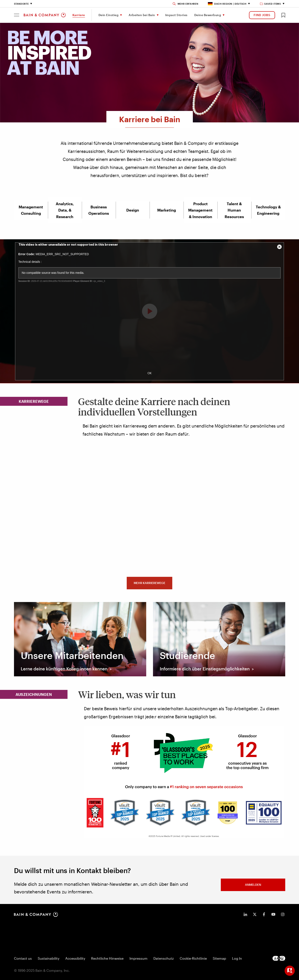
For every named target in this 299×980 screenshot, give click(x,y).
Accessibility (75, 958)
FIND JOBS (262, 15)
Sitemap (219, 958)
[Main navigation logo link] (45, 15)
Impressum (138, 958)
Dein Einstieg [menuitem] (109, 15)
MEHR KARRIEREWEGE (149, 583)
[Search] (185, 4)
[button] (17, 15)
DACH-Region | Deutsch (227, 4)
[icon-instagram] (283, 914)
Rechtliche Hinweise (107, 958)
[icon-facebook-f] (264, 914)
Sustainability (49, 958)
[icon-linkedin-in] (245, 914)
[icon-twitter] (255, 914)
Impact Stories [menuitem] (176, 15)
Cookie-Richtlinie (193, 958)
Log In (237, 958)
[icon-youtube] (273, 914)
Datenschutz (164, 958)
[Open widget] (290, 971)
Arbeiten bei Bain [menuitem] (142, 15)
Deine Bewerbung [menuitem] (208, 15)
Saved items (271, 4)
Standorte (21, 4)
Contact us (23, 958)
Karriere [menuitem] (79, 15)
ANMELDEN (253, 885)
